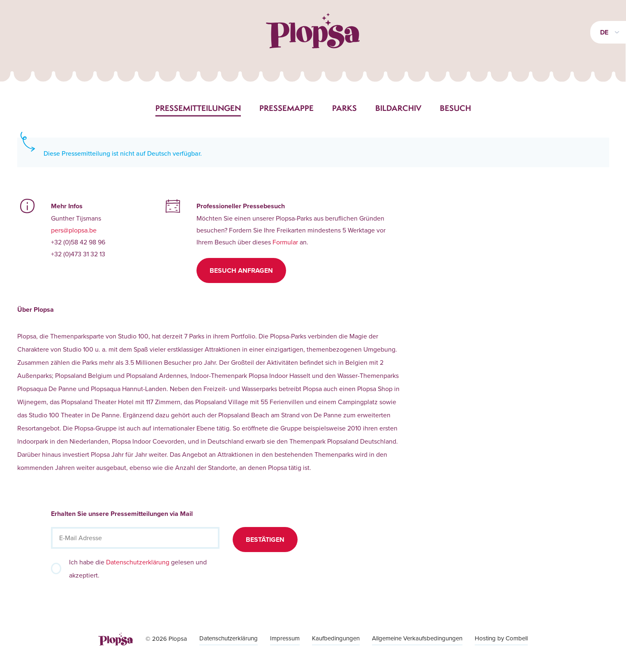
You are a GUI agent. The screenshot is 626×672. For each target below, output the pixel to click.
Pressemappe (286, 108)
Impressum (285, 638)
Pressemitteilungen (198, 108)
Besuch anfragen (241, 270)
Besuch (455, 108)
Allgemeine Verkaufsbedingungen (417, 638)
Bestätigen (265, 540)
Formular (285, 242)
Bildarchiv (398, 108)
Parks (344, 108)
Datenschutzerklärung (138, 562)
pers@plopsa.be (74, 230)
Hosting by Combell (501, 638)
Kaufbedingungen (336, 638)
